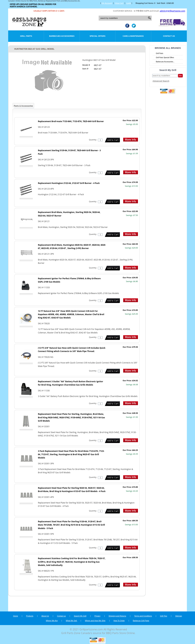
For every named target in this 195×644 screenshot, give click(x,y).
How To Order (119, 621)
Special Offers (97, 36)
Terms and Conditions (143, 616)
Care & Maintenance (133, 36)
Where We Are (52, 621)
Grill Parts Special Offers (165, 58)
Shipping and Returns (117, 616)
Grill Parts (26, 36)
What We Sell (72, 621)
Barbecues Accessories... (165, 62)
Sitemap (179, 616)
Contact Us (169, 36)
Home (16, 616)
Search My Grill (80, 616)
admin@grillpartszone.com (172, 11)
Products (30, 616)
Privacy (97, 616)
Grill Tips (164, 616)
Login (129, 3)
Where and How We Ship (95, 621)
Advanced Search (161, 81)
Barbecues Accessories (62, 36)
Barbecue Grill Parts (141, 621)
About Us (45, 616)
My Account (107, 3)
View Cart (119, 3)
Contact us (61, 616)
